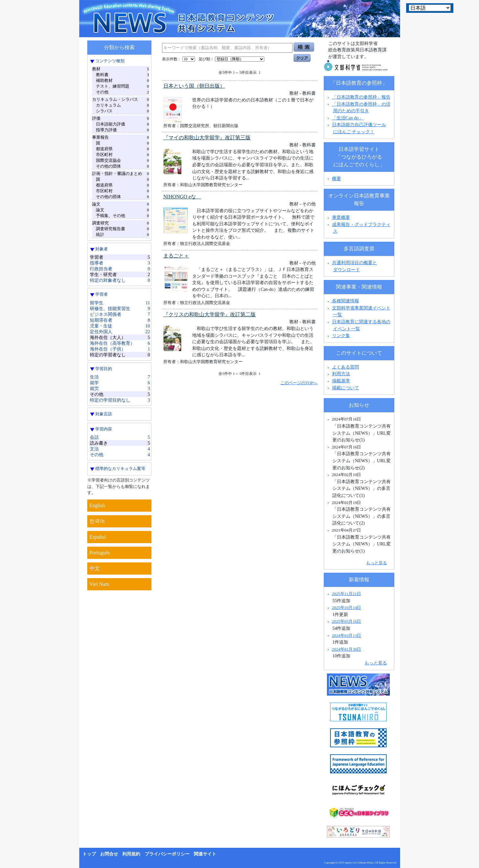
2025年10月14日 (347, 608)
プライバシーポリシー (167, 854)
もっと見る (376, 563)
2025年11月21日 (346, 594)
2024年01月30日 (347, 649)
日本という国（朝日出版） (194, 86)
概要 (337, 178)
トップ (89, 854)
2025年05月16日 (347, 621)
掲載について (346, 388)
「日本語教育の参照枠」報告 (361, 97)
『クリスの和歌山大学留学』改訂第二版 (210, 314)
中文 (95, 568)
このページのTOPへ (299, 383)
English (97, 505)
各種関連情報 (342, 301)
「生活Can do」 (348, 118)
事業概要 (341, 217)
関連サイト (205, 854)
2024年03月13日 (347, 635)
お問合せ (109, 854)
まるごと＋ (176, 256)
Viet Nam (99, 584)
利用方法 (341, 374)
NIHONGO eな (182, 197)
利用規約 (131, 854)
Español (98, 537)
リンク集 (341, 335)
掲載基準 (341, 381)
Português (100, 553)
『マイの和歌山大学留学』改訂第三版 (207, 138)
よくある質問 (346, 367)
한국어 (97, 521)
